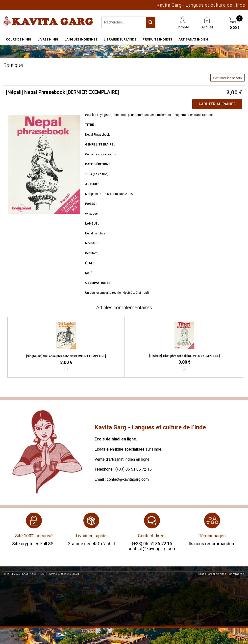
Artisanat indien (193, 39)
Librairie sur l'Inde (120, 39)
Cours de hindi (19, 39)
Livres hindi (48, 39)
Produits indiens (157, 39)
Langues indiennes (81, 39)
